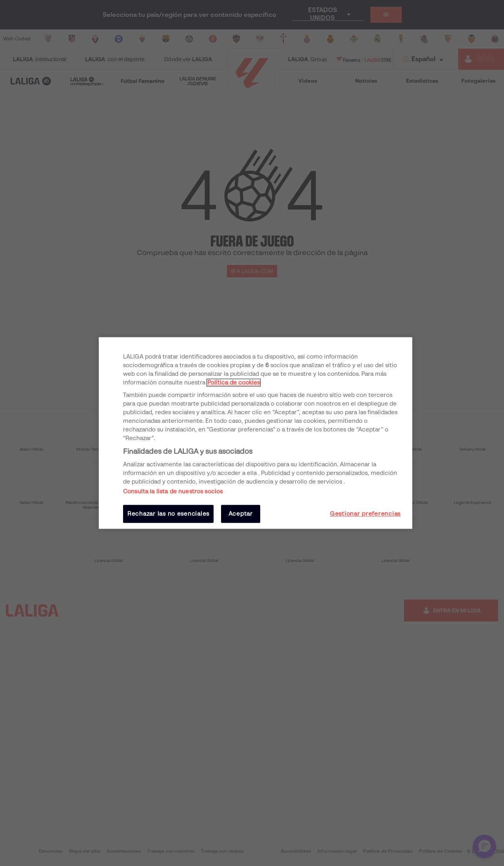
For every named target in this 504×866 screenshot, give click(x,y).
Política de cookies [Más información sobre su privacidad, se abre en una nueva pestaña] (234, 382)
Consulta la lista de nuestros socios (173, 491)
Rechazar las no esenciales (168, 514)
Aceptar (241, 514)
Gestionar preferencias (365, 514)
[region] (256, 433)
